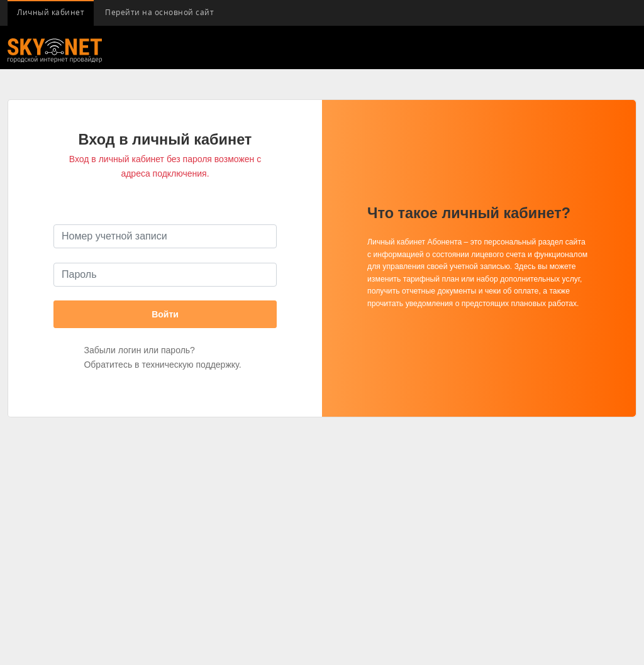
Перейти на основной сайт (159, 12)
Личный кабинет (51, 12)
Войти (165, 314)
